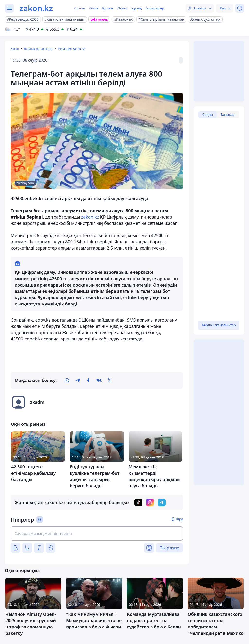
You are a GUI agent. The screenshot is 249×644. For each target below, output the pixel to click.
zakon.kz (90, 217)
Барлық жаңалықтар (39, 49)
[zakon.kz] (36, 8)
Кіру (179, 519)
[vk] (99, 380)
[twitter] (110, 380)
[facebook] (88, 380)
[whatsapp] (67, 380)
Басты (15, 49)
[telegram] (78, 380)
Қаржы (108, 8)
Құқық (137, 8)
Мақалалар (155, 8)
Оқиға (122, 8)
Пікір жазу (169, 548)
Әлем (94, 8)
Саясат (80, 8)
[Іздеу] (240, 8)
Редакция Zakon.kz (71, 49)
